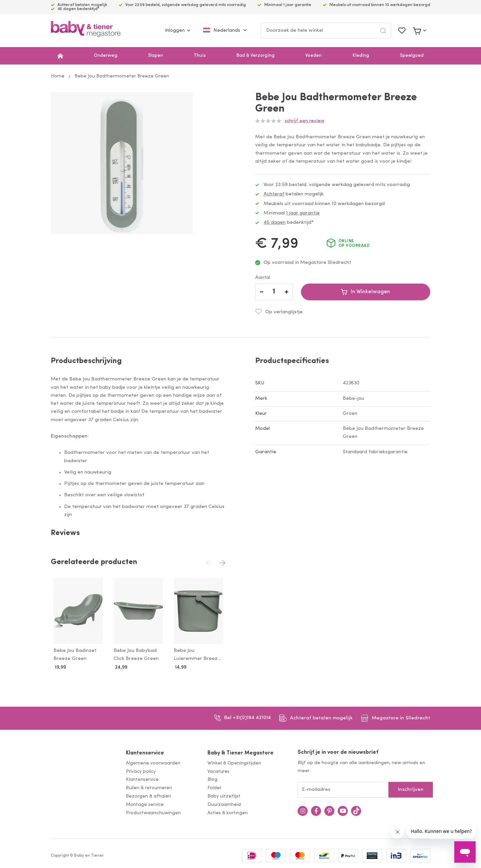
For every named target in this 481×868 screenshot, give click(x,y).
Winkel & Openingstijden (234, 762)
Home (58, 76)
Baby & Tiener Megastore (240, 752)
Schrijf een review (304, 121)
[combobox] (326, 31)
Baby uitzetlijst (224, 795)
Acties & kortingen (228, 812)
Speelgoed (412, 56)
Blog (212, 779)
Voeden (313, 56)
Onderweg (106, 56)
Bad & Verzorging (255, 56)
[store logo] (86, 31)
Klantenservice (145, 752)
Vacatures (218, 770)
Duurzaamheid (224, 803)
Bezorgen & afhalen (148, 795)
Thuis (200, 56)
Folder (214, 787)
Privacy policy (141, 770)
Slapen (155, 56)
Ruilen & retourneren (149, 787)
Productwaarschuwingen (153, 812)
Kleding (361, 56)
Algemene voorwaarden (153, 762)
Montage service (145, 803)
